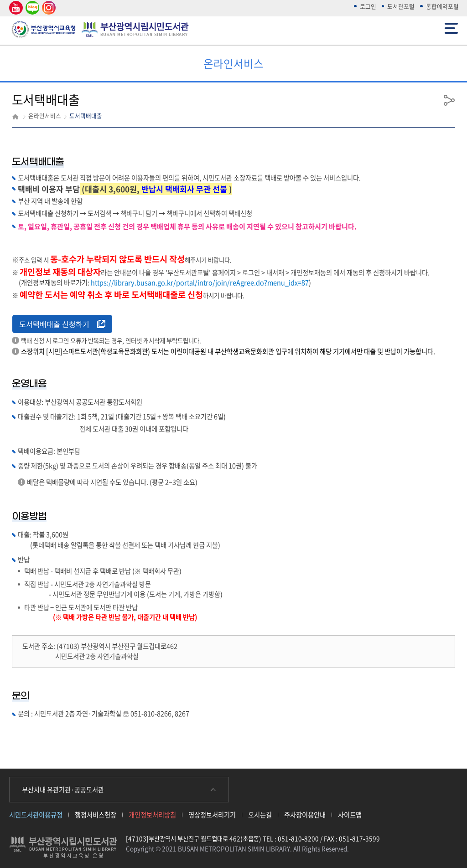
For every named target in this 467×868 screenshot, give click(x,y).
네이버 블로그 (32, 8)
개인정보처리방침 (152, 815)
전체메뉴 (451, 28)
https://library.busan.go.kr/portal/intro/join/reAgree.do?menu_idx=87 (200, 282)
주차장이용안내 (305, 815)
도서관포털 (401, 6)
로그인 (368, 6)
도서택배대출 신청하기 (62, 324)
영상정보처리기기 (212, 815)
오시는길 (260, 815)
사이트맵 (350, 815)
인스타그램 (47, 8)
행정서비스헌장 (96, 815)
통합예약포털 (442, 6)
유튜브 (15, 8)
